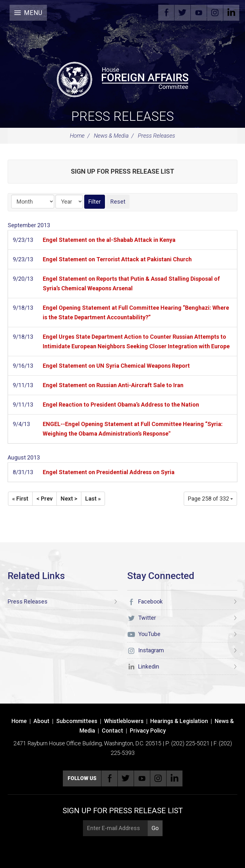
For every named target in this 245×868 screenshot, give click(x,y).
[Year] (69, 202)
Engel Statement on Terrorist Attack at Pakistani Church (117, 259)
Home (77, 136)
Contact (112, 731)
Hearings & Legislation (179, 721)
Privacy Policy (148, 731)
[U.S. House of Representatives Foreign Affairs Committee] (122, 78)
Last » (93, 499)
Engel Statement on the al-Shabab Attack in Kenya (109, 240)
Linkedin (231, 13)
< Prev (45, 499)
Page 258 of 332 (210, 499)
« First (20, 499)
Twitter (182, 13)
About (41, 721)
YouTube (199, 13)
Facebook (166, 13)
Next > (69, 499)
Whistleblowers (124, 721)
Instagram (215, 13)
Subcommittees (77, 721)
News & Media (111, 136)
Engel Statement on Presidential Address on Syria (109, 472)
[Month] (33, 202)
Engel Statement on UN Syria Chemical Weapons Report (116, 366)
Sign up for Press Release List (122, 171)
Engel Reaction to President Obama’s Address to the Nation (121, 405)
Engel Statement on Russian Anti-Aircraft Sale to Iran (113, 385)
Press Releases (122, 116)
